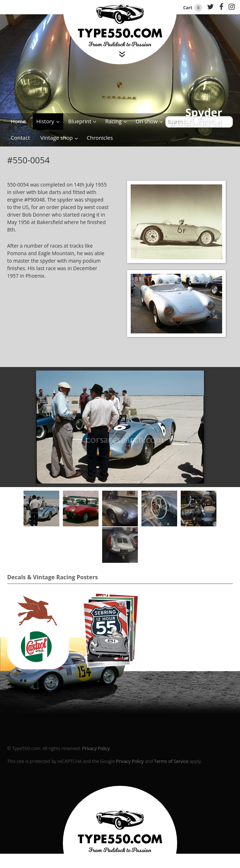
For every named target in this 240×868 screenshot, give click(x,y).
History (45, 121)
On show (147, 121)
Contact (20, 138)
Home (18, 121)
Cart (193, 8)
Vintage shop (57, 138)
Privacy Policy (96, 748)
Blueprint (80, 121)
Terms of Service (171, 761)
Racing (114, 121)
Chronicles (100, 138)
